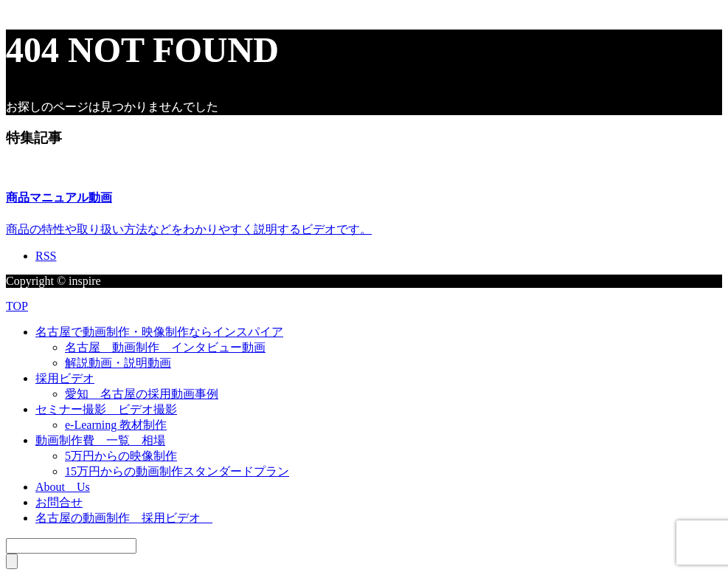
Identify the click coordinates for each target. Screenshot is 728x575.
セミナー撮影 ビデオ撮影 (106, 409)
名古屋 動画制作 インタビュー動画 (165, 347)
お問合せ (59, 502)
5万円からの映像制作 (121, 456)
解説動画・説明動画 (118, 363)
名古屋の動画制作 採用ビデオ (124, 518)
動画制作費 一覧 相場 (100, 440)
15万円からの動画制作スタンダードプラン (177, 471)
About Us (63, 487)
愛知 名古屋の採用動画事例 (142, 394)
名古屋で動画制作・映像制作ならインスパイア (159, 332)
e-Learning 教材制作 (116, 425)
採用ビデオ (65, 378)
